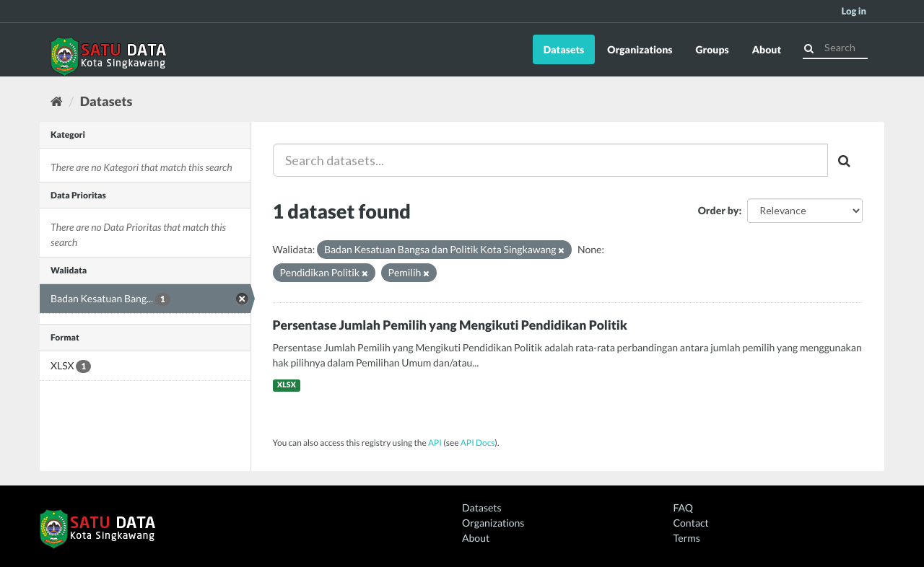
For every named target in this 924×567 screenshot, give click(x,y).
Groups (712, 49)
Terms (687, 538)
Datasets (564, 49)
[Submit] (809, 47)
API (435, 443)
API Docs (478, 443)
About (767, 49)
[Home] (57, 101)
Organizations (640, 49)
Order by (719, 210)
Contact (691, 523)
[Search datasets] (835, 48)
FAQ (683, 507)
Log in (854, 11)
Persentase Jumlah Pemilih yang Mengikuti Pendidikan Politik (450, 325)
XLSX (287, 385)
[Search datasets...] (551, 160)
